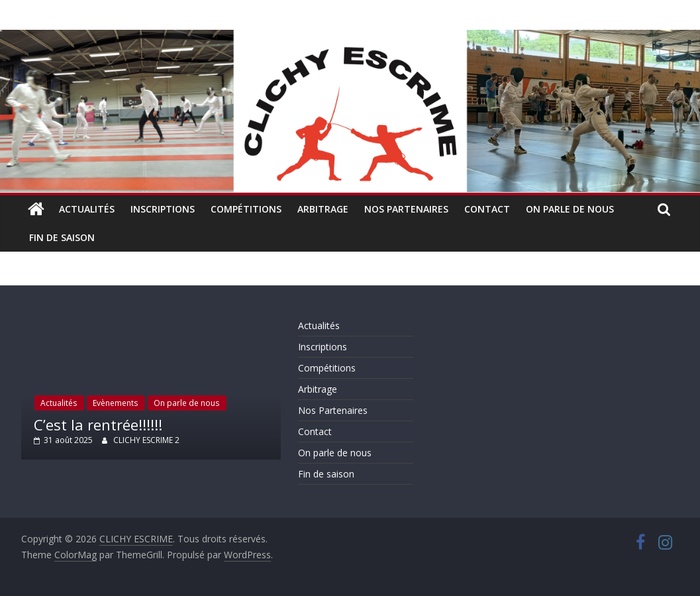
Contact (487, 209)
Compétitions (246, 209)
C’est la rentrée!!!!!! (98, 424)
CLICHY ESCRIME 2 (146, 440)
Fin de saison (62, 237)
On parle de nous (570, 209)
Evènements (115, 403)
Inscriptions (163, 209)
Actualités (87, 209)
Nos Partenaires (406, 209)
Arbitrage (323, 209)
